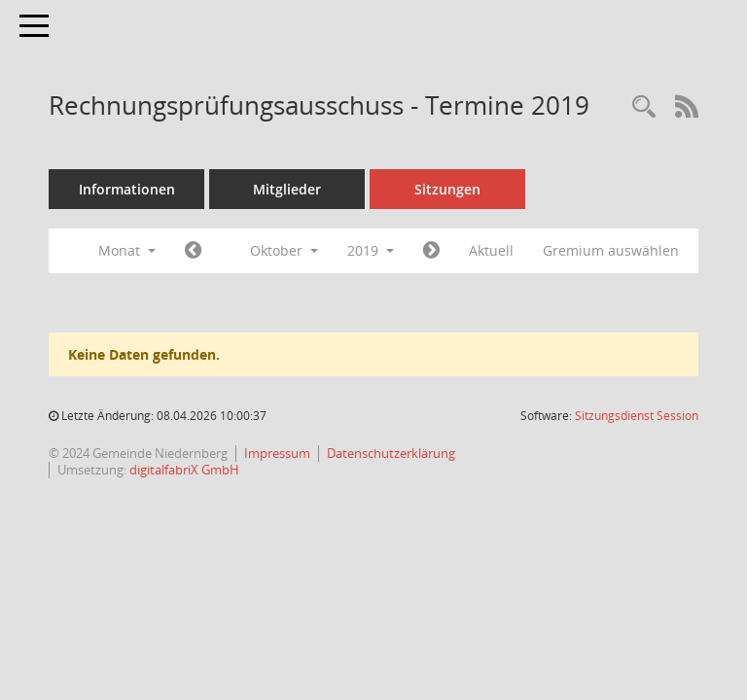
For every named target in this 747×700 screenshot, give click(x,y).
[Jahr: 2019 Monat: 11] (431, 251)
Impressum (277, 453)
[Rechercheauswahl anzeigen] (644, 107)
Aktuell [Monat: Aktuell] (491, 250)
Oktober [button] (284, 250)
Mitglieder (287, 189)
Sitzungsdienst (637, 416)
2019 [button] (371, 250)
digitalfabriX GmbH (184, 470)
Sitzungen (447, 189)
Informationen (127, 189)
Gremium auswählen (611, 250)
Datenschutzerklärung (391, 453)
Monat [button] (127, 250)
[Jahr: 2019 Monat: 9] (193, 251)
